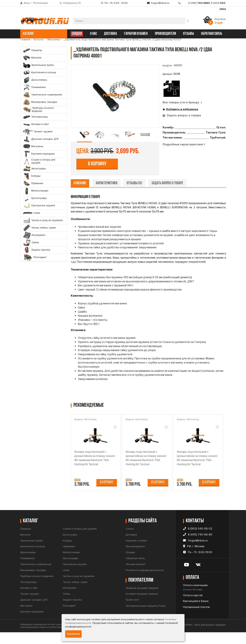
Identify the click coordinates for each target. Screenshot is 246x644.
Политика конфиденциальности (145, 582)
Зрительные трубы (31, 552)
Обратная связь (135, 570)
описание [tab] (80, 195)
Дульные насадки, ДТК (34, 611)
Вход (27, 3)
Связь (67, 606)
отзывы (189, 34)
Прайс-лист (132, 611)
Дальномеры (28, 564)
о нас (93, 34)
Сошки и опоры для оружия (80, 540)
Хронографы (71, 570)
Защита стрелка (72, 611)
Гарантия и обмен (136, 552)
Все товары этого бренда (182, 102)
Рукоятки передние (32, 623)
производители (165, 34)
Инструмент (70, 600)
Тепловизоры (29, 594)
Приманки (69, 558)
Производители (135, 558)
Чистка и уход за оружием (79, 588)
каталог (43, 34)
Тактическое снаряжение (36, 576)
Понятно (73, 634)
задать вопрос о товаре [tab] (167, 195)
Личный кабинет (136, 576)
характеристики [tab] (106, 195)
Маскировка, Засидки (33, 582)
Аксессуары (70, 546)
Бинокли (25, 546)
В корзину (189, 149)
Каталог (39, 39)
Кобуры (67, 552)
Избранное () (72, 3)
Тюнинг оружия (30, 606)
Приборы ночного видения (37, 588)
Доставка (131, 546)
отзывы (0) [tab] (134, 195)
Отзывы (130, 564)
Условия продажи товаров (142, 606)
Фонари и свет (29, 600)
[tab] (184, 185)
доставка (110, 34)
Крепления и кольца (33, 558)
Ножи (66, 582)
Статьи (130, 540)
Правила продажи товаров (142, 600)
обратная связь (212, 34)
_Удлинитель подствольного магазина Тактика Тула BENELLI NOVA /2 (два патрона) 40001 (122, 39)
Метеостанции (71, 564)
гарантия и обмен (136, 34)
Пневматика (27, 570)
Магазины (54, 39)
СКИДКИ (77, 34)
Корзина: (220, 21)
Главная (25, 39)
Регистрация (40, 3)
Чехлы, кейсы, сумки (75, 594)
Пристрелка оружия (75, 576)
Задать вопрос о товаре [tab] (184, 115)
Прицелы (26, 540)
